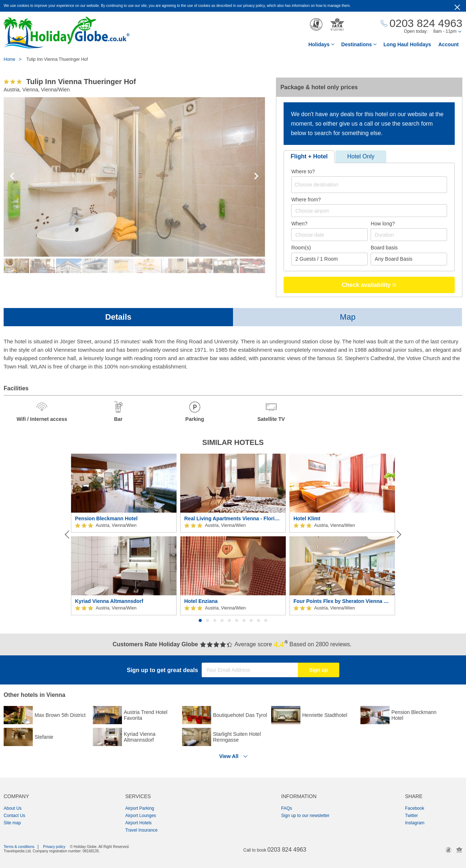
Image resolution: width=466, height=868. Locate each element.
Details (118, 317)
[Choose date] (329, 235)
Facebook (414, 808)
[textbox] (370, 185)
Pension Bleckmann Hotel (106, 518)
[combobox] (369, 185)
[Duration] (409, 235)
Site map (12, 823)
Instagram (414, 823)
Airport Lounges (141, 816)
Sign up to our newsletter (305, 816)
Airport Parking (140, 808)
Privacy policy (54, 847)
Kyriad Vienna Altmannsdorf (109, 601)
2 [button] (208, 621)
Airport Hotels (139, 823)
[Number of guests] (329, 259)
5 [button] (229, 621)
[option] (124, 535)
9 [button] (258, 621)
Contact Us (14, 816)
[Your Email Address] (250, 670)
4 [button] (222, 621)
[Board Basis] (409, 259)
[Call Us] (422, 23)
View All (229, 756)
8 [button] (251, 621)
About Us (13, 808)
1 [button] (200, 621)
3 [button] (215, 621)
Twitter (411, 816)
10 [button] (266, 621)
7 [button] (244, 621)
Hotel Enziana (201, 601)
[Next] (398, 534)
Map (348, 317)
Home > (14, 59)
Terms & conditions (19, 847)
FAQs (287, 808)
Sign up (318, 670)
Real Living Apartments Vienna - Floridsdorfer (233, 518)
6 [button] (237, 621)
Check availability (369, 285)
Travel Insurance (141, 830)
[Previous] (68, 534)
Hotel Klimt (307, 518)
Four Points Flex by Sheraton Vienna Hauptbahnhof (342, 601)
